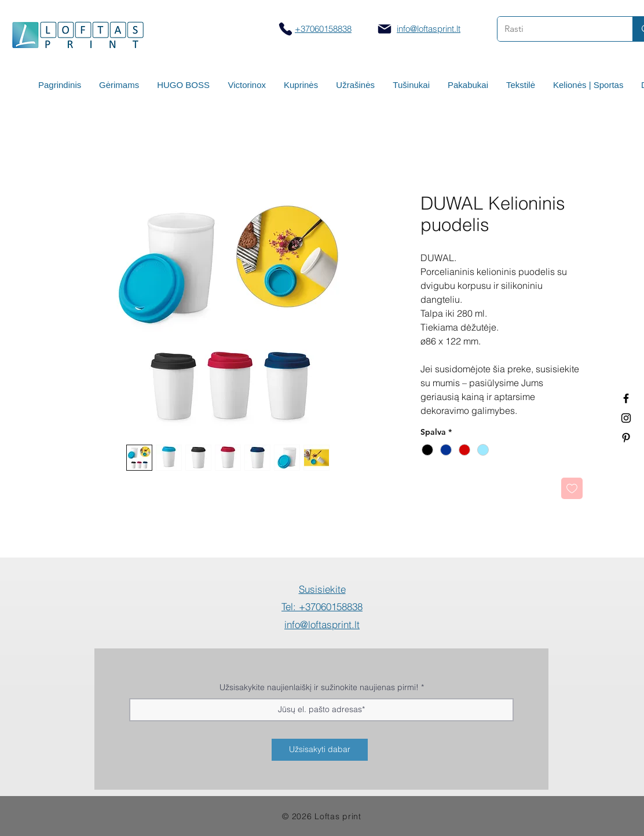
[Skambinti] (285, 29)
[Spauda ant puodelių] (626, 418)
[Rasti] (556, 29)
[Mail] (385, 29)
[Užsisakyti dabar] (320, 750)
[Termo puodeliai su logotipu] (626, 398)
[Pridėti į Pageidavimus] (572, 488)
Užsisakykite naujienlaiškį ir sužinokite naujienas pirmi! (319, 687)
